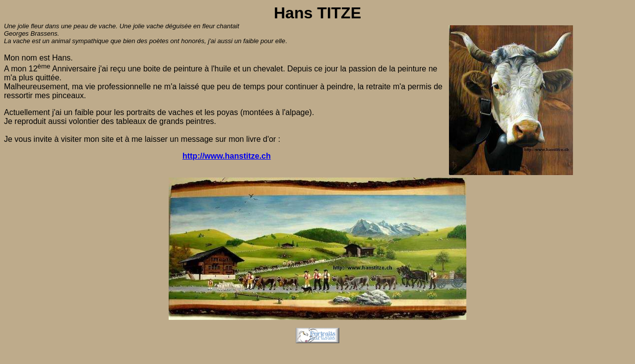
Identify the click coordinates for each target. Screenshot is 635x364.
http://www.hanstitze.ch (227, 156)
